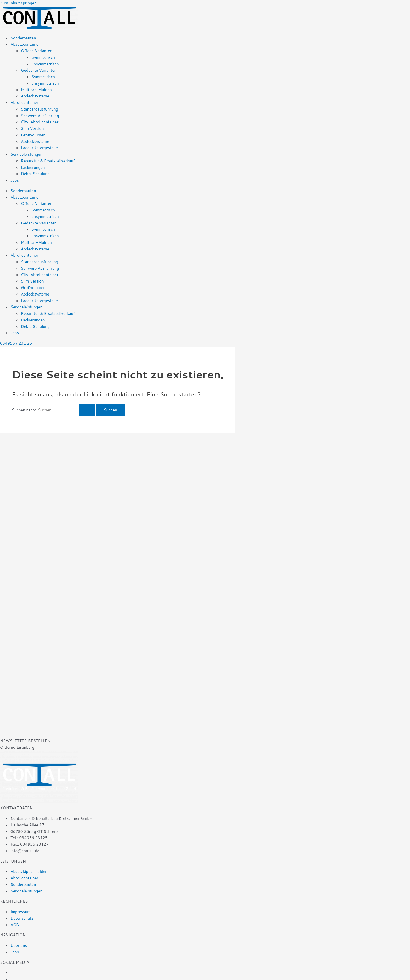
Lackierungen (33, 167)
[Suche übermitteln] (87, 410)
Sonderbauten (23, 38)
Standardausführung (39, 109)
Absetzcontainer (25, 44)
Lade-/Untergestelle (39, 148)
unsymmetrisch (45, 64)
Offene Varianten (37, 51)
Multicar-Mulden (36, 90)
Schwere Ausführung (40, 116)
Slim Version (32, 128)
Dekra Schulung (35, 174)
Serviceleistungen (26, 154)
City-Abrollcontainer (40, 122)
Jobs (15, 180)
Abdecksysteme (35, 96)
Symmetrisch (43, 57)
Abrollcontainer (24, 103)
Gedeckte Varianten (39, 70)
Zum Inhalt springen (18, 3)
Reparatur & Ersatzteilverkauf (48, 161)
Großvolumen (33, 135)
